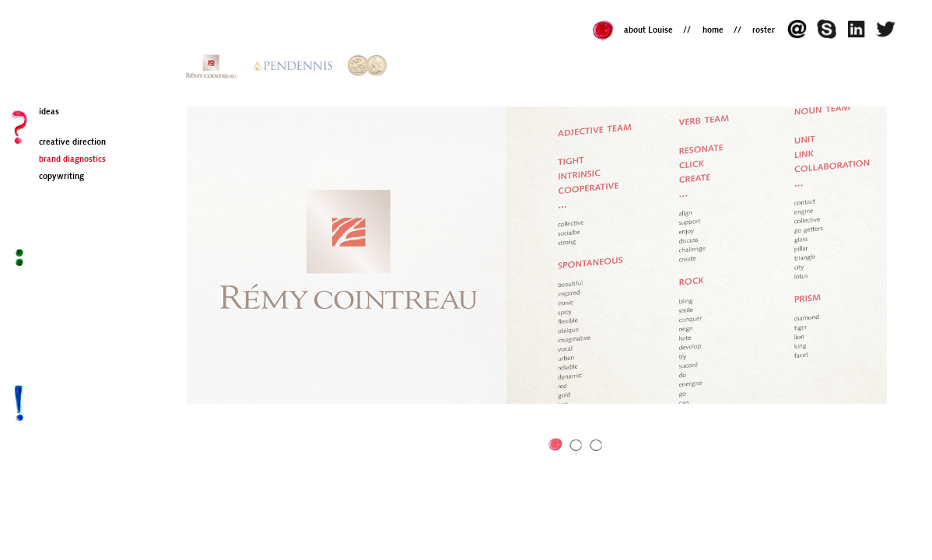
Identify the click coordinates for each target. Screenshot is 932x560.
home (713, 31)
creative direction (72, 143)
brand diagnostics (72, 160)
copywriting (61, 177)
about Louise (648, 31)
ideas (49, 112)
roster (764, 31)
